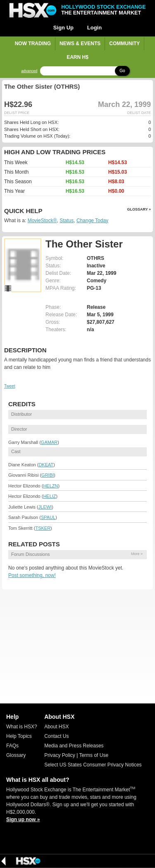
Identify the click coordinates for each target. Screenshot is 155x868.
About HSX (56, 727)
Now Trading (33, 44)
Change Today (92, 221)
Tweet (10, 386)
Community (124, 44)
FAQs (12, 746)
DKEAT (46, 465)
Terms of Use (94, 755)
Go (122, 71)
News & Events (80, 44)
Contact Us (56, 736)
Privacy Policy (60, 755)
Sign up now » (23, 820)
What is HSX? (22, 727)
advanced (29, 71)
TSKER (43, 528)
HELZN (50, 486)
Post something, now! (32, 575)
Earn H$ (77, 57)
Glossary (16, 755)
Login (94, 28)
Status (67, 221)
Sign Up (63, 28)
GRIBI (48, 475)
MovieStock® (42, 221)
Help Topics (19, 736)
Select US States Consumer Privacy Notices (93, 765)
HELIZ (49, 496)
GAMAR (49, 442)
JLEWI (45, 507)
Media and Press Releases (74, 746)
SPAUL (48, 517)
